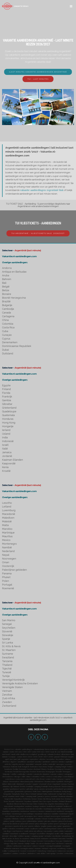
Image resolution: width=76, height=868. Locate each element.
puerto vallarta (34, 826)
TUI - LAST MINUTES (38, 79)
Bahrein (7, 279)
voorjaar (12, 757)
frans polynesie (55, 786)
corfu (42, 777)
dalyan (6, 781)
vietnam (38, 848)
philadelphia (32, 821)
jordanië (54, 796)
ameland (30, 762)
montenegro (17, 814)
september (34, 759)
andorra (54, 762)
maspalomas (67, 809)
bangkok (26, 767)
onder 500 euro (38, 752)
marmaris (21, 809)
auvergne (60, 764)
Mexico (6, 540)
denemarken (14, 781)
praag (70, 824)
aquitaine (69, 762)
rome (27, 829)
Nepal (6, 555)
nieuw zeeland (44, 816)
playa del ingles (41, 824)
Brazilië (6, 301)
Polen (5, 581)
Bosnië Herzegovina (14, 298)
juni (15, 759)
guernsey (28, 791)
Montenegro (9, 544)
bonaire (68, 769)
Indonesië (8, 441)
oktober (42, 759)
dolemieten (39, 781)
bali (20, 767)
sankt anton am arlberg (33, 831)
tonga (34, 841)
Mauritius (7, 536)
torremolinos (50, 841)
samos (60, 829)
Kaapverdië (9, 463)
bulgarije (6, 774)
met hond (6, 754)
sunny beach (35, 838)
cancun (53, 774)
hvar (23, 794)
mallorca (67, 806)
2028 (51, 757)
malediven (51, 806)
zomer (20, 757)
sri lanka (48, 836)
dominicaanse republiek (54, 781)
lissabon (10, 804)
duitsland (20, 784)
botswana (41, 772)
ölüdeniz (15, 819)
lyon (67, 804)
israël (5, 796)
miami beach (51, 811)
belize (70, 767)
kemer (34, 799)
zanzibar (23, 853)
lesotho (55, 801)
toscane (59, 841)
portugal (63, 824)
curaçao (60, 779)
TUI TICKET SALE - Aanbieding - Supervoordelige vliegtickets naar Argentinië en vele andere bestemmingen (38, 205)
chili (23, 777)
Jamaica (7, 452)
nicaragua (29, 816)
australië (52, 764)
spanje (27, 836)
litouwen (18, 804)
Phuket (6, 577)
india (45, 794)
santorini (68, 831)
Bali (4, 283)
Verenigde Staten (12, 687)
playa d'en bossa (65, 821)
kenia (40, 799)
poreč (56, 824)
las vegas (47, 801)
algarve (14, 762)
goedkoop (42, 754)
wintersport (52, 851)
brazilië (59, 772)
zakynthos (7, 853)
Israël (5, 445)
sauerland (14, 834)
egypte (35, 784)
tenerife (70, 838)
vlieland (45, 848)
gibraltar (30, 789)
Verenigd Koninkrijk (13, 680)
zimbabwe (31, 853)
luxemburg (60, 804)
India (5, 437)
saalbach (34, 829)
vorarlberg (61, 848)
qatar (60, 826)
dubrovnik (12, 784)
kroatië (12, 801)
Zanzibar (7, 695)
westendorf (32, 851)
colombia (35, 777)
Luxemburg (9, 510)
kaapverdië (9, 799)
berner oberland (34, 769)
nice (35, 816)
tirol (29, 841)
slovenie (5, 836)
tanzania (62, 838)
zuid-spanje (51, 853)
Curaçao (7, 335)
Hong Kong (9, 423)
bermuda (23, 769)
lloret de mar (28, 804)
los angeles (50, 804)
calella (14, 774)
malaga (36, 806)
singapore (69, 834)
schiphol (34, 754)
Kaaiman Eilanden (13, 460)
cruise (48, 779)
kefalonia (27, 799)
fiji (11, 786)
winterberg (42, 851)
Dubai (5, 350)
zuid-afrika (41, 853)
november (51, 759)
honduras (57, 791)
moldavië (60, 811)
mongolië (69, 811)
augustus (25, 759)
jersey (48, 796)
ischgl (60, 794)
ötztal (44, 819)
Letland (7, 507)
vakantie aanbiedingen (23, 749)
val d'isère (60, 843)
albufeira (6, 762)
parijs (12, 821)
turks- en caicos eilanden (41, 843)
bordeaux (9, 772)
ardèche (8, 764)
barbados (34, 767)
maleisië (59, 806)
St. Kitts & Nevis (11, 646)
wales (69, 848)
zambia (15, 853)
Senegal (7, 624)
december (60, 759)
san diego (7, 831)
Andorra (7, 268)
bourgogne (51, 772)
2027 (45, 757)
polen (51, 824)
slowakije (13, 836)
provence (9, 826)
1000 (48, 752)
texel (16, 841)
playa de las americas (11, 824)
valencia (68, 843)
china (28, 777)
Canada (6, 313)
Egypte (6, 385)
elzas (49, 784)
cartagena (68, 774)
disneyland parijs (27, 781)
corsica (49, 777)
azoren (68, 764)
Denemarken (10, 342)
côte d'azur (40, 779)
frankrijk (30, 786)
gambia (6, 789)
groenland (68, 789)
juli (19, 759)
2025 (35, 757)
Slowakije (8, 635)
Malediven (8, 518)
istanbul (11, 796)
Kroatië (6, 471)
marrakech (30, 809)
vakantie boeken (54, 754)
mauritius (6, 811)
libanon (69, 801)
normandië (66, 816)
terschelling (9, 841)
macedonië (9, 806)
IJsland (6, 434)
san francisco (18, 831)
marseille (57, 809)
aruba (45, 764)
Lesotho (7, 503)
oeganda (7, 819)
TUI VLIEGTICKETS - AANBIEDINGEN (38, 223)
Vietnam (7, 691)
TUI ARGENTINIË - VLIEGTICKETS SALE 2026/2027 (38, 233)
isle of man (67, 794)
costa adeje (57, 777)
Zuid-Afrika (9, 698)
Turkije (6, 676)
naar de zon (55, 752)
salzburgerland (50, 829)
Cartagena (8, 316)
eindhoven (24, 754)
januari (57, 757)
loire (36, 804)
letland (62, 801)
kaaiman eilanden (66, 796)
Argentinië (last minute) (28, 250)
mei (11, 759)
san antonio (68, 829)
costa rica (19, 779)
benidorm (8, 769)
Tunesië (7, 672)
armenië (38, 764)
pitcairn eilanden (51, 821)
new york (20, 816)
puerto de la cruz (21, 826)
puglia (44, 826)
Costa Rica (8, 327)
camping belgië (60, 767)
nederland (63, 814)
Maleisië (7, 521)
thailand (23, 841)
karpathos (18, 799)
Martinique (8, 533)
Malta (5, 525)
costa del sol (30, 779)
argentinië (30, 764)
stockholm (56, 836)
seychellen (41, 834)
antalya (62, 762)
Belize (6, 290)
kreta (6, 801)
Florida (6, 393)
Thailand (7, 665)
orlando (38, 819)
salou (41, 829)
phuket (41, 821)
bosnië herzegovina (21, 772)
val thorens (17, 846)
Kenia (5, 467)
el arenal (43, 784)
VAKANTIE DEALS (21, 6)
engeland (56, 784)
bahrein (14, 767)
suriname (45, 838)
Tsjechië (7, 669)
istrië (17, 796)
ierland (33, 794)
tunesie (21, 843)
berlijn (16, 769)
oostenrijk (30, 819)
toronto (40, 841)
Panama (7, 573)
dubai (4, 784)
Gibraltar (7, 404)
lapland (35, 801)
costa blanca (68, 777)
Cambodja (8, 309)
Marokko (7, 529)
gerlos (23, 789)
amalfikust (22, 762)
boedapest (59, 769)
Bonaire (7, 294)
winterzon (62, 851)
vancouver (27, 846)
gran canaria (40, 789)
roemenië (20, 829)
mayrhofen (15, 811)
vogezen (52, 848)
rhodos (12, 829)
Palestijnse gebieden (14, 570)
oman (22, 819)
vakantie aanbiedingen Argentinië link (42, 190)
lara (41, 801)
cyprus (67, 779)
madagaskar (19, 806)
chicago (17, 777)
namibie (55, 814)
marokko (39, 809)
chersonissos (7, 777)
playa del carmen (27, 824)
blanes (44, 769)
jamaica (41, 796)
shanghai (50, 834)
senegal (33, 834)
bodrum (51, 769)
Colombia (8, 324)
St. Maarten (9, 650)
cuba (54, 779)
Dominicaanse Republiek (17, 346)
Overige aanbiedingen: (15, 262)
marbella (12, 809)
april (7, 759)
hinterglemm (47, 791)
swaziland (54, 838)
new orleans (10, 816)
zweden (60, 853)
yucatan (70, 851)
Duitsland (8, 353)
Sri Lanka (7, 643)
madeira (29, 806)
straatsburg (66, 836)
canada (29, 774)
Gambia (7, 400)
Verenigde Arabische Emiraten (20, 683)
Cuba (5, 331)
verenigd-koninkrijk (53, 846)
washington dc (14, 851)
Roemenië (8, 588)
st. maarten (24, 838)
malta (5, 809)
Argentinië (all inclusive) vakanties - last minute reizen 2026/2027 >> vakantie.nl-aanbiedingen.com (38, 719)
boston (33, 772)
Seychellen (9, 628)
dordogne (68, 781)
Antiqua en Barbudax (14, 272)
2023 (25, 757)
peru (24, 821)
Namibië (7, 547)
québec (5, 829)
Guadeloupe (9, 411)
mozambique (29, 814)
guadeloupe (9, 791)
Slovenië (7, 631)
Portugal (7, 585)
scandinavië (24, 834)
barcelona (43, 767)
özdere (51, 819)
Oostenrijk (8, 566)
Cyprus (6, 339)
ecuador (28, 784)
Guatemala (8, 415)
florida (23, 786)
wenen (23, 851)
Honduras (8, 419)
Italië (5, 449)
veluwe (35, 846)
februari (64, 757)
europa (64, 784)
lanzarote (20, 801)
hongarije (7, 794)
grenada (49, 789)
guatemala (19, 791)
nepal (71, 814)
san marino (48, 831)
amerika (38, 762)
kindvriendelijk (67, 752)
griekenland (58, 789)
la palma (28, 801)
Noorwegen (9, 559)
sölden (21, 836)
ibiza (28, 794)
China (5, 320)
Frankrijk (7, 397)
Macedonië (9, 514)
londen (41, 804)
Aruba (6, 275)
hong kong (67, 791)
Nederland (8, 551)
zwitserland (69, 853)
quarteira (66, 826)
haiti (35, 791)
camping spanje (37, 836)
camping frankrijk (41, 786)
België (6, 287)
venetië (42, 846)
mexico (42, 811)
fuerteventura (67, 786)
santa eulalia (59, 831)
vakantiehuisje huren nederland (45, 749)
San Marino (9, 620)
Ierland (6, 430)
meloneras (25, 811)
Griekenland (9, 408)
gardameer (15, 789)
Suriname (8, 654)
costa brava (10, 779)
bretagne (67, 772)
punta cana (52, 826)
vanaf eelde (15, 754)
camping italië (31, 796)
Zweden (7, 702)
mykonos (47, 814)
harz (39, 791)
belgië (51, 767)
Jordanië (7, 456)
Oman (6, 562)
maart (71, 757)
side (62, 834)
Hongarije (8, 426)
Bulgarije (7, 305)
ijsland (40, 794)
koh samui (56, 799)
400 (29, 752)
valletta (9, 846)
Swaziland (8, 657)
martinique (48, 809)
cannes (60, 774)
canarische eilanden (41, 774)
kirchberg (47, 799)
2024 (30, 757)
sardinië (6, 834)
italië (22, 796)
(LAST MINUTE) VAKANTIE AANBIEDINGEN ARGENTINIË (38, 72)
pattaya (19, 821)
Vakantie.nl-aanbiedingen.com (19, 256)
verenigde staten (27, 848)
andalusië (46, 762)
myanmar (39, 814)
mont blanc (7, 814)
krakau (68, 799)
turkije (27, 843)
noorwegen (55, 816)
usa (53, 843)
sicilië (57, 834)
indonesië (52, 794)
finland (16, 786)
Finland (6, 389)
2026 (40, 757)
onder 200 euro (16, 752)
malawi (43, 806)
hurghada (16, 794)
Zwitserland (9, 706)
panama (58, 819)
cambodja (21, 774)
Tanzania (7, 661)
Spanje (6, 639)
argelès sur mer (18, 764)
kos (63, 799)
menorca (34, 811)
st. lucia (16, 838)
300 (25, 752)
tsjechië (14, 843)
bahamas (6, 767)
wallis (5, 851)
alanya (68, 759)
